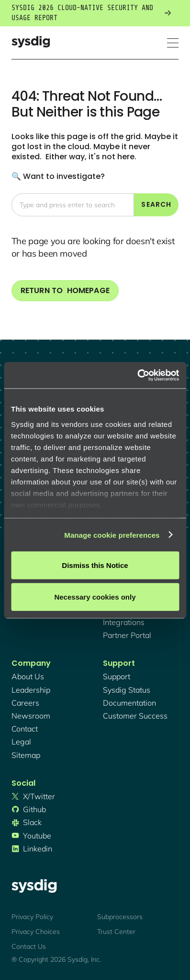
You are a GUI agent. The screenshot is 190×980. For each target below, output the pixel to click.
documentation (129, 703)
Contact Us (29, 946)
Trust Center (116, 932)
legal (21, 742)
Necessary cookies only (95, 596)
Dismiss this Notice (95, 565)
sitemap (26, 755)
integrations (124, 622)
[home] (31, 43)
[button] (173, 43)
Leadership (31, 690)
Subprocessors (120, 917)
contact (25, 729)
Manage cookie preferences (112, 535)
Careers (25, 703)
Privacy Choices (36, 932)
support (117, 676)
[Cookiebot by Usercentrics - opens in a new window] (137, 375)
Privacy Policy (32, 917)
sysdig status (127, 690)
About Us (28, 676)
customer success (135, 716)
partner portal (127, 635)
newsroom (31, 716)
